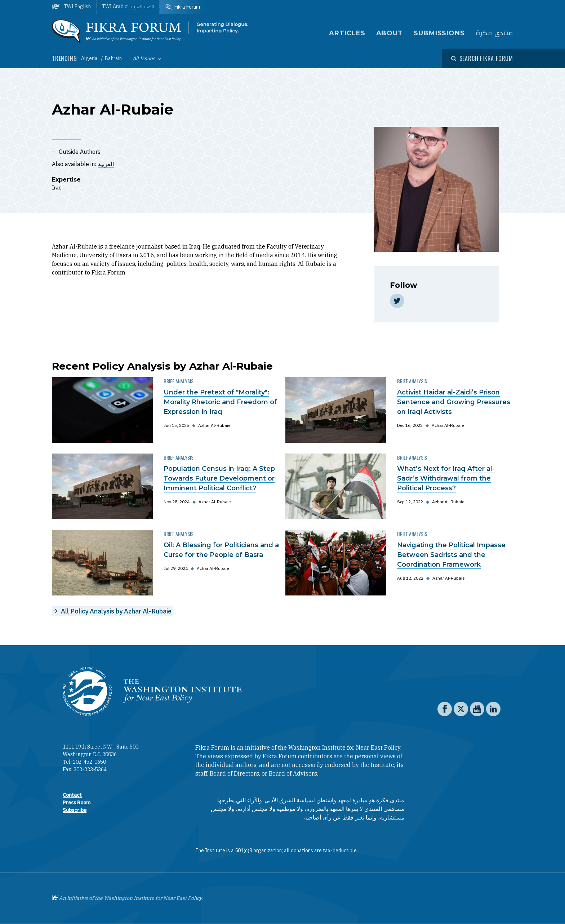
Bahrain (113, 58)
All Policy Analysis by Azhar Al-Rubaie (116, 611)
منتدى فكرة (494, 33)
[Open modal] (482, 58)
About (390, 33)
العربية (106, 164)
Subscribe (75, 810)
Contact (72, 795)
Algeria (90, 58)
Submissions (439, 33)
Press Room (77, 803)
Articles (347, 33)
